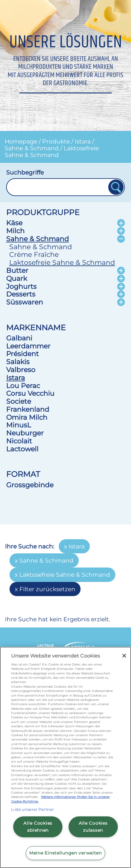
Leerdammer (28, 346)
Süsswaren (25, 302)
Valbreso (21, 370)
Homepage (21, 141)
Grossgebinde (30, 485)
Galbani (19, 338)
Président (22, 354)
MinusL (19, 425)
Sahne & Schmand (32, 148)
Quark (17, 278)
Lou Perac (23, 386)
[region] (65, 757)
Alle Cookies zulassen (93, 827)
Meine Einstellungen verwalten (65, 853)
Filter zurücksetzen (47, 589)
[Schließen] (124, 656)
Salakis (18, 362)
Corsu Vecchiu (30, 393)
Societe (19, 401)
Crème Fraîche (34, 254)
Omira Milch (27, 417)
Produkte (56, 141)
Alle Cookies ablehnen (38, 827)
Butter (17, 270)
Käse (14, 223)
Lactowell (22, 449)
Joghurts (21, 286)
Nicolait (19, 441)
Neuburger (25, 433)
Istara (83, 141)
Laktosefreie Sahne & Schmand (52, 151)
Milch (15, 231)
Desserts (21, 294)
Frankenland (28, 409)
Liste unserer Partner (32, 809)
